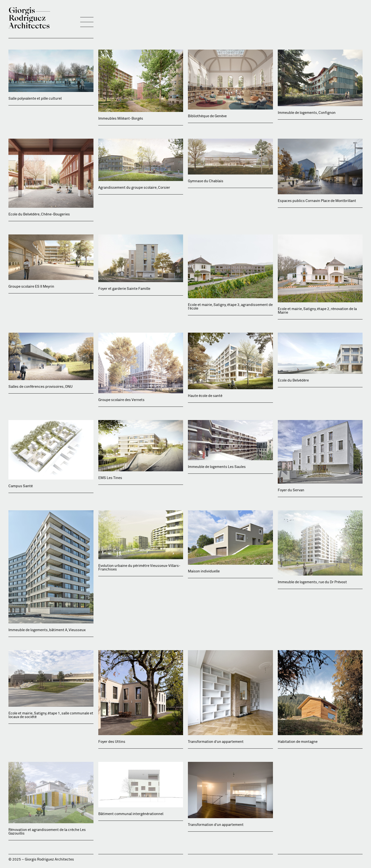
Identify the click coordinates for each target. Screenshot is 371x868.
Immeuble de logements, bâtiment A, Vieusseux (47, 630)
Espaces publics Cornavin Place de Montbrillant (317, 201)
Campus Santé (21, 486)
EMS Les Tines (110, 478)
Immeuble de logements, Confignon (307, 113)
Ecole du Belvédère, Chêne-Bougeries (39, 214)
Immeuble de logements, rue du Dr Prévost (312, 582)
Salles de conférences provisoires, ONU (40, 387)
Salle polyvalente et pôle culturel (35, 99)
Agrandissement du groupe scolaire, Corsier (134, 188)
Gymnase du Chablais (206, 181)
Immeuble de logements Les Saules (217, 467)
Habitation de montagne (298, 742)
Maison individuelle (204, 571)
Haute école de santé (205, 396)
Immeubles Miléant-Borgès (121, 119)
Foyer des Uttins (112, 742)
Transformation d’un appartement (216, 742)
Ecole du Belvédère (293, 380)
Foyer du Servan (291, 490)
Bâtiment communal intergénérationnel (131, 814)
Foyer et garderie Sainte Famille (124, 289)
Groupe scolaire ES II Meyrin (31, 287)
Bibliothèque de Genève (207, 116)
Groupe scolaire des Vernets (121, 400)
